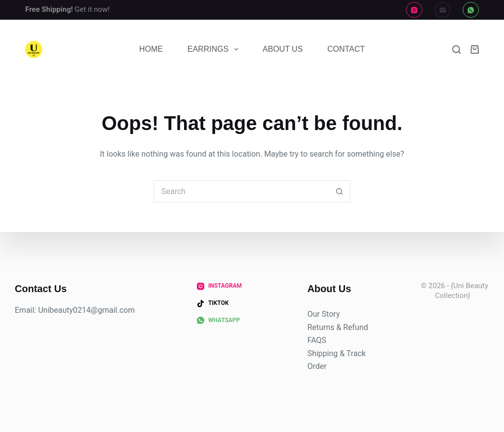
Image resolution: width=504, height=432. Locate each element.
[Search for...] (241, 191)
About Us (283, 49)
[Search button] (339, 191)
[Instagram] (414, 10)
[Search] (457, 50)
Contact (346, 49)
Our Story (323, 314)
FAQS (316, 340)
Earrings (215, 49)
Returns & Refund (337, 327)
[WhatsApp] (471, 10)
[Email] (443, 10)
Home (151, 49)
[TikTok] (213, 303)
